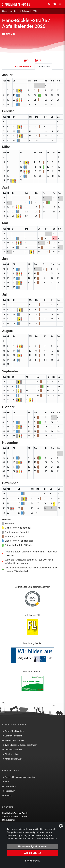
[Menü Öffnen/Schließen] (60, 4)
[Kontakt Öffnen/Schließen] (55, 4)
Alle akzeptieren (33, 853)
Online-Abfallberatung (15, 731)
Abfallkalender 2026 (28, 11)
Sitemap (9, 796)
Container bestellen (13, 750)
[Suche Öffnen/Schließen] (49, 4)
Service (14, 11)
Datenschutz (11, 786)
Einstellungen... (33, 861)
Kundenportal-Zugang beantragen (21, 745)
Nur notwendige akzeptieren (33, 846)
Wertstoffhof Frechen (14, 740)
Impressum (10, 791)
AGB (7, 782)
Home (5, 11)
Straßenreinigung (13, 754)
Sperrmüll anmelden (14, 736)
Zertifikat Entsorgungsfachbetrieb (20, 777)
